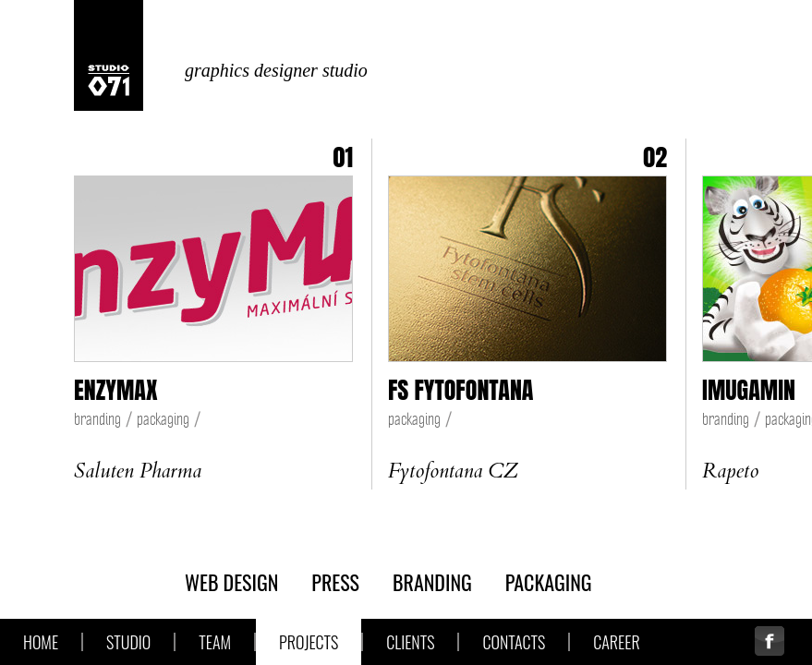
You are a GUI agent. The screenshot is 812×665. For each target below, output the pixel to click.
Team (215, 642)
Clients (410, 642)
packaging (163, 419)
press (335, 582)
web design (231, 582)
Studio (128, 642)
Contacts (514, 642)
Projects (309, 642)
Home (41, 642)
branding (97, 419)
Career (616, 642)
